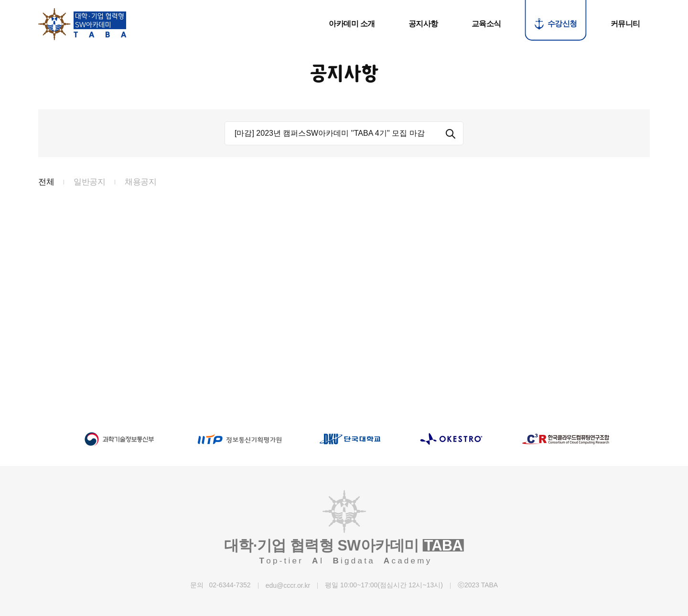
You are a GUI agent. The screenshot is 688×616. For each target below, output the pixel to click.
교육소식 (486, 24)
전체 (46, 184)
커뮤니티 (625, 24)
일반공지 (89, 184)
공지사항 (423, 24)
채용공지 (140, 184)
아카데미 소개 (352, 24)
